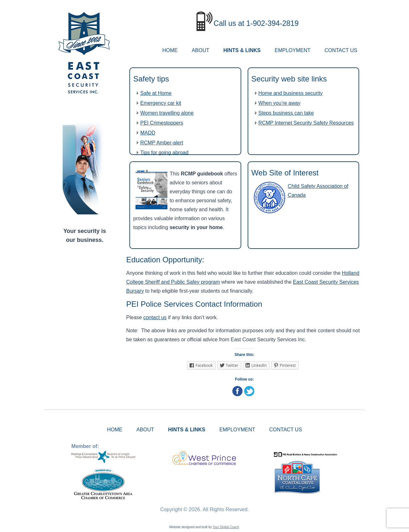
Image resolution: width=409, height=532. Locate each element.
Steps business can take (286, 113)
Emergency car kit (161, 103)
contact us (155, 317)
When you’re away (280, 103)
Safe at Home (156, 93)
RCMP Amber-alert (162, 143)
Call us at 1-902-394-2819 (256, 23)
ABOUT (201, 50)
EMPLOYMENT (292, 50)
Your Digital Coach (226, 527)
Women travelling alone (167, 113)
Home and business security (291, 93)
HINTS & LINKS (242, 50)
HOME (170, 50)
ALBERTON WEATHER (85, 273)
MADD (148, 133)
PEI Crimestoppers (162, 123)
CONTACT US (341, 50)
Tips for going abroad (164, 153)
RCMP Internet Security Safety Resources (306, 123)
